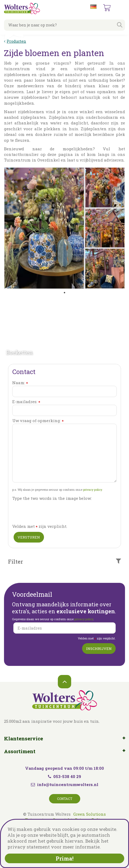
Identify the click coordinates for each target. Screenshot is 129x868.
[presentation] (53, 512)
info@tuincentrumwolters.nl (68, 784)
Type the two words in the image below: (52, 498)
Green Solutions (90, 814)
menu (121, 8)
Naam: (20, 383)
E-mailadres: (26, 402)
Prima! (65, 858)
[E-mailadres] (64, 628)
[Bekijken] (107, 8)
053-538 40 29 (64, 776)
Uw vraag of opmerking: (38, 421)
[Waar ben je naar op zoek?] (64, 25)
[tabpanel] (64, 228)
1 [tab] (64, 293)
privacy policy (92, 490)
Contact (65, 799)
